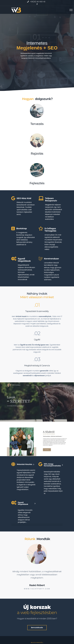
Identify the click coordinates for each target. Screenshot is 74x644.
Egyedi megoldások (24, 260)
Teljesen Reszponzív (51, 199)
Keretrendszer (52, 259)
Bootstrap (22, 228)
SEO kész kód (24, 198)
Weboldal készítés (24, 464)
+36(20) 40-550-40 (38, 2)
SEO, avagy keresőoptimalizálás (52, 465)
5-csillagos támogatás (50, 230)
